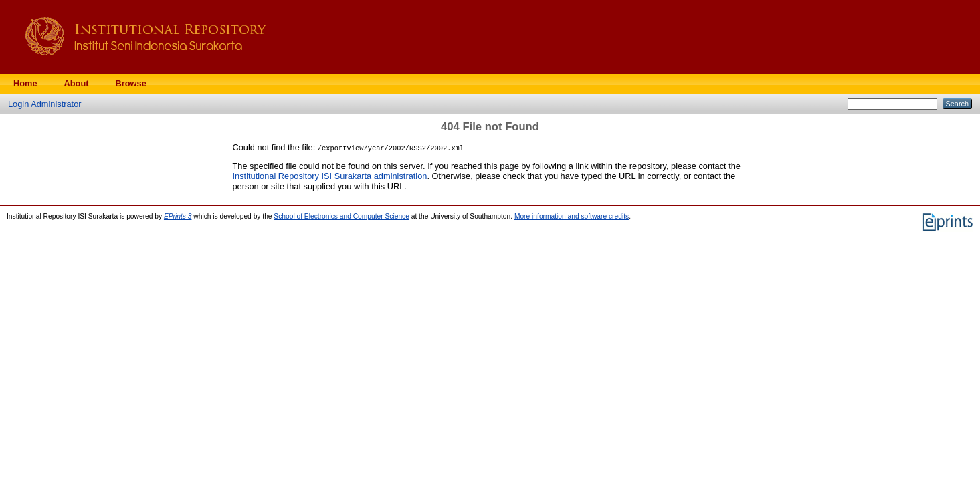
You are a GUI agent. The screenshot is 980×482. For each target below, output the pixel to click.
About (77, 83)
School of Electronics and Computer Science (341, 216)
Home (25, 83)
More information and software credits (572, 216)
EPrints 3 (178, 216)
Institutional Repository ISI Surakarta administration (330, 176)
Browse (131, 83)
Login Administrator (45, 104)
